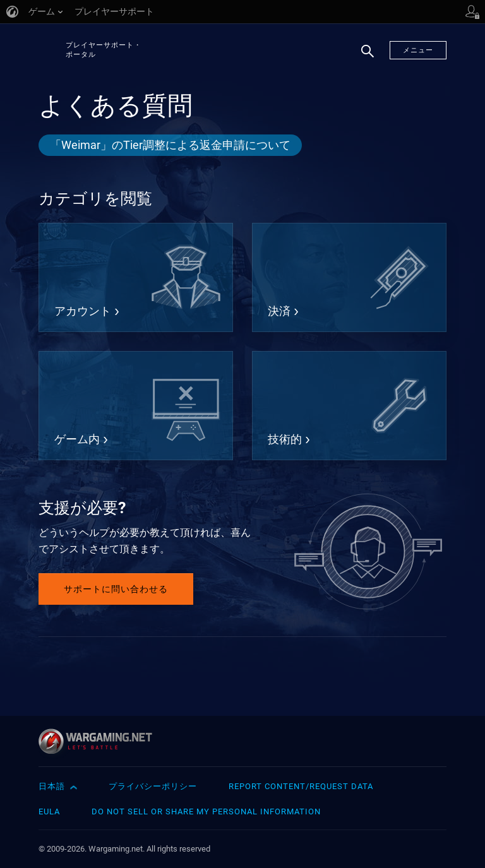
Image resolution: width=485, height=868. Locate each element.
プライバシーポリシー (153, 786)
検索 (363, 57)
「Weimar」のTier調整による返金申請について (170, 145)
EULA (49, 812)
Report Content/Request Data (301, 786)
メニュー (418, 50)
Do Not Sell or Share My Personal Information (206, 812)
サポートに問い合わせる (116, 589)
